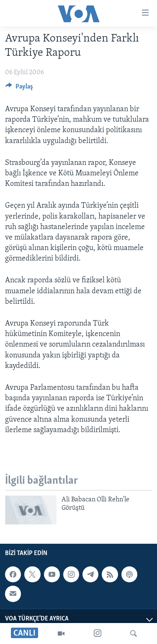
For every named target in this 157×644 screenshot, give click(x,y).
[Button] (19, 89)
